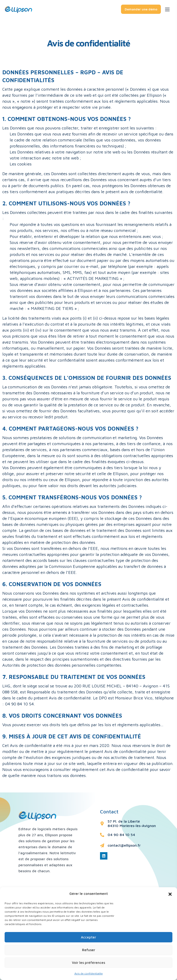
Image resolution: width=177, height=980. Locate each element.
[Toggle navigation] (171, 9)
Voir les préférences (88, 963)
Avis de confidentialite (89, 973)
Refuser (89, 950)
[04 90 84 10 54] (102, 835)
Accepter (88, 937)
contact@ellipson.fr (124, 845)
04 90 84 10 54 (121, 835)
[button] (170, 894)
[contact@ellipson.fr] (102, 845)
